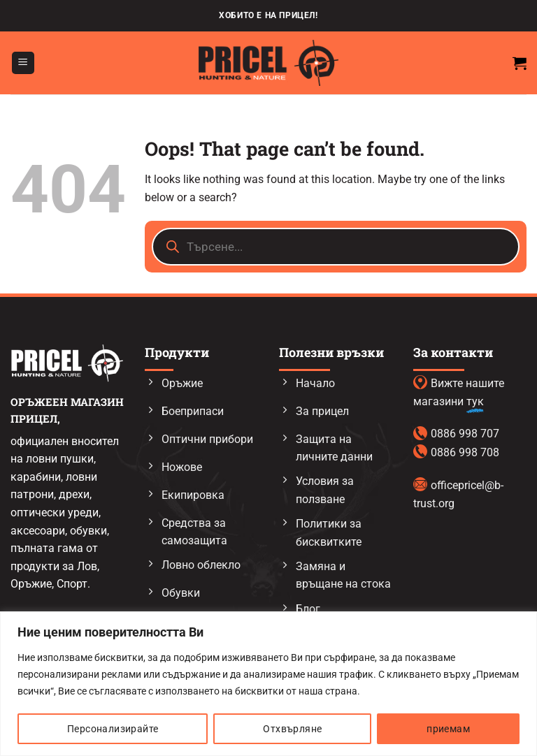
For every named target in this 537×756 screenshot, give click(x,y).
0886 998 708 (465, 452)
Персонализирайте (113, 729)
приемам (448, 729)
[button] (23, 63)
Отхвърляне (292, 729)
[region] (268, 684)
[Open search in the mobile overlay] (336, 247)
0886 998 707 (465, 434)
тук (475, 401)
